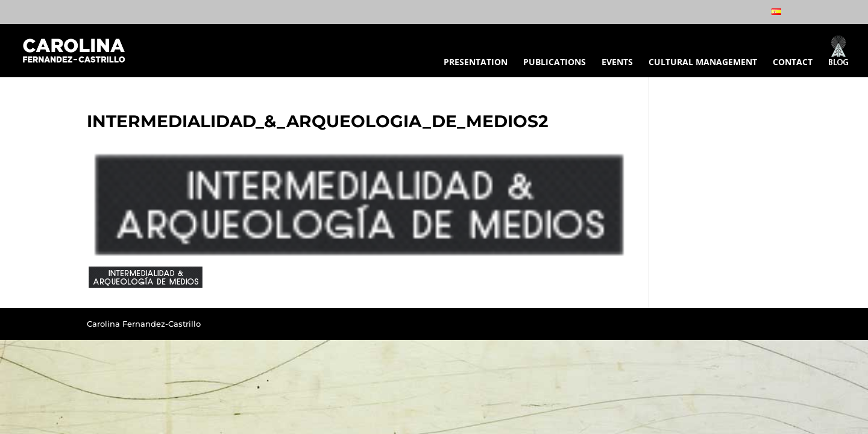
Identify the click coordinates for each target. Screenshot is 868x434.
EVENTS (617, 63)
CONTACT (793, 63)
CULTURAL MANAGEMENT (703, 63)
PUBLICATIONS (555, 63)
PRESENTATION (476, 63)
